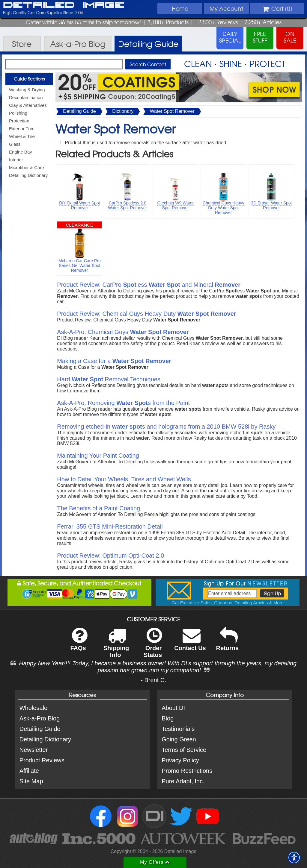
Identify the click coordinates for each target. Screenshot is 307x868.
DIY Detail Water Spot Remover (79, 205)
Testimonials (178, 729)
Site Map (31, 781)
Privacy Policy (180, 760)
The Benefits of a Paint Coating (98, 508)
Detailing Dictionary (28, 175)
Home (180, 8)
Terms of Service (184, 750)
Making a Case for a (114, 361)
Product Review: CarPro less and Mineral (149, 285)
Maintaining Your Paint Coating (98, 456)
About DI (173, 708)
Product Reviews (42, 760)
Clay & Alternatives (28, 105)
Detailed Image (64, 5)
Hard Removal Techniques (109, 379)
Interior (16, 160)
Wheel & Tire (22, 136)
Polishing (18, 113)
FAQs (79, 643)
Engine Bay (21, 152)
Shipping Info (116, 647)
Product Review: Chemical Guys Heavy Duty (146, 314)
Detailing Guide (79, 111)
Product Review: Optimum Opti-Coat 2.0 (110, 556)
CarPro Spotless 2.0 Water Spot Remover (127, 205)
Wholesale (33, 708)
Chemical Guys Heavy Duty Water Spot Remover (224, 208)
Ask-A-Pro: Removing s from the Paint (123, 403)
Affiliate (29, 771)
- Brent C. (153, 680)
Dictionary (123, 111)
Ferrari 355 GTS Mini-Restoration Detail (110, 526)
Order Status (153, 647)
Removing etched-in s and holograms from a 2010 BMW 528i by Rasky (166, 427)
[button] (294, 858)
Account (226, 8)
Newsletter (34, 750)
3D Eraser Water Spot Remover (271, 205)
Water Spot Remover (172, 111)
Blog (168, 718)
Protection (19, 121)
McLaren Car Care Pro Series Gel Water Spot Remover (80, 265)
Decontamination (26, 97)
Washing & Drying (27, 90)
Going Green (179, 739)
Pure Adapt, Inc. (183, 781)
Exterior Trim (22, 129)
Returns (228, 643)
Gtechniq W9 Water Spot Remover (175, 205)
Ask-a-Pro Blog (40, 718)
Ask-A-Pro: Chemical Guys (123, 332)
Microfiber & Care (27, 167)
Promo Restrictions (187, 771)
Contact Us (190, 643)
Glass (15, 144)
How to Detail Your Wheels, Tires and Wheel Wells (124, 479)
